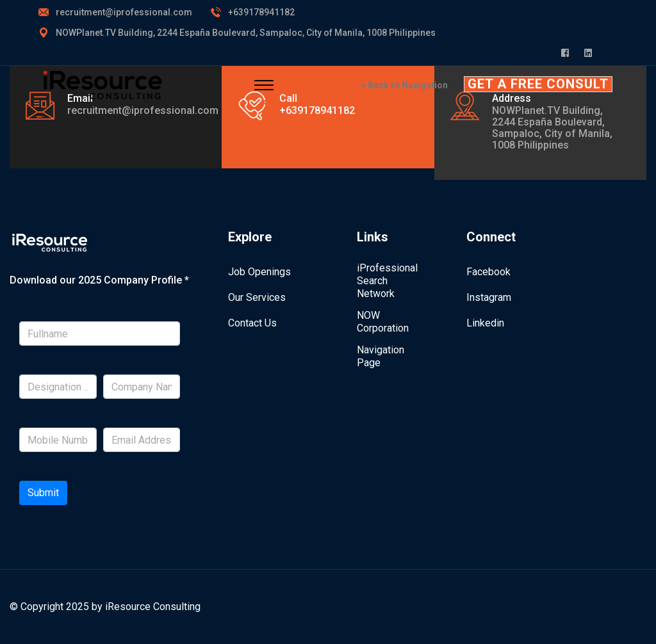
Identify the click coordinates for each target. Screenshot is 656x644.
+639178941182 (261, 12)
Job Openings (259, 272)
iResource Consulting (153, 607)
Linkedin (485, 323)
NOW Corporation (383, 322)
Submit (43, 493)
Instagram (489, 297)
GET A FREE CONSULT (538, 84)
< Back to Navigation (404, 85)
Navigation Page (381, 356)
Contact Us (252, 323)
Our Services (257, 297)
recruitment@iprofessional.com (124, 12)
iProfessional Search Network (387, 281)
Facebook (488, 272)
